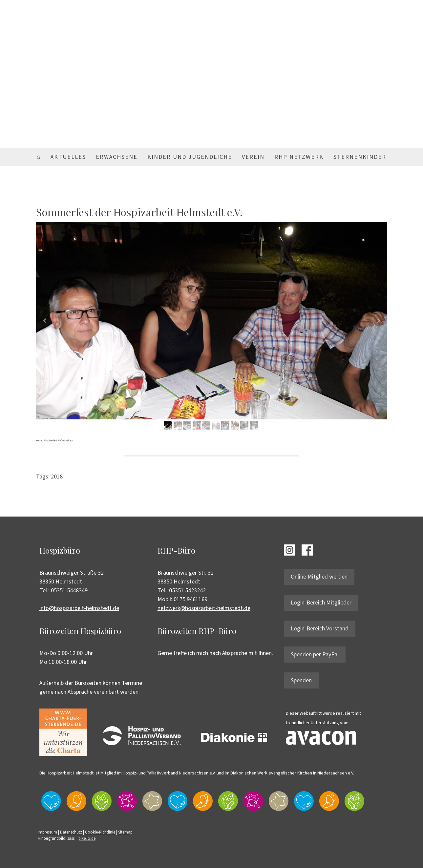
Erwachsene (117, 157)
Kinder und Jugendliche (190, 157)
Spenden (301, 680)
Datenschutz (71, 832)
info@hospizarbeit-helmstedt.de (79, 608)
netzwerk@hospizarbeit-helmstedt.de (204, 608)
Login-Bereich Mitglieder (321, 603)
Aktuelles (68, 157)
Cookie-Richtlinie (100, 832)
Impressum (47, 832)
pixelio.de (87, 838)
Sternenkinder (360, 157)
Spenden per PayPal (315, 655)
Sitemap (125, 832)
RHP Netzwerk (299, 157)
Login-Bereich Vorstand (320, 629)
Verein (253, 157)
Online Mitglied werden (319, 577)
